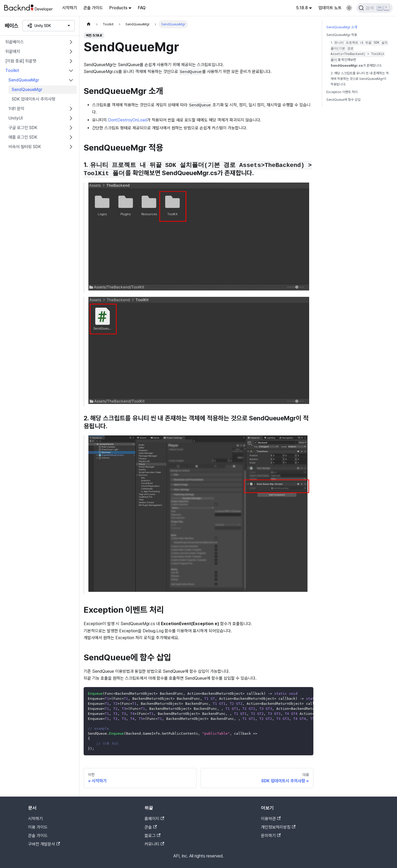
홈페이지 (154, 819)
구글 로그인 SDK (23, 128)
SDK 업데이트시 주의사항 (33, 99)
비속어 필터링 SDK (25, 147)
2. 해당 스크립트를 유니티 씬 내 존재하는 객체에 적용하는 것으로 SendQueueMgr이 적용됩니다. (360, 79)
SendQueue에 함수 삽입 (343, 100)
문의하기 (271, 836)
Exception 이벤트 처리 (342, 92)
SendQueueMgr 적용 (342, 35)
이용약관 (271, 819)
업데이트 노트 (330, 8)
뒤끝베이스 (15, 42)
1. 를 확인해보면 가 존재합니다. (359, 54)
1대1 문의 (16, 109)
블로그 (152, 836)
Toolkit (12, 71)
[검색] (375, 8)
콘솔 (151, 827)
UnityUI (16, 118)
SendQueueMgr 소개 (342, 27)
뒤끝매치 (13, 51)
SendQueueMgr (24, 80)
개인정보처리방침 (278, 827)
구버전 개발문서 (44, 844)
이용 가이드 (38, 827)
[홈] (89, 24)
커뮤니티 (154, 844)
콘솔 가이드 (93, 8)
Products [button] (118, 8)
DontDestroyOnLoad (127, 120)
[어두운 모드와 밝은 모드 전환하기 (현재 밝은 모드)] (349, 8)
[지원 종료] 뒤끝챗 (21, 61)
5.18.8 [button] (302, 8)
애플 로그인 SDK (23, 137)
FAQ (142, 8)
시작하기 (70, 8)
